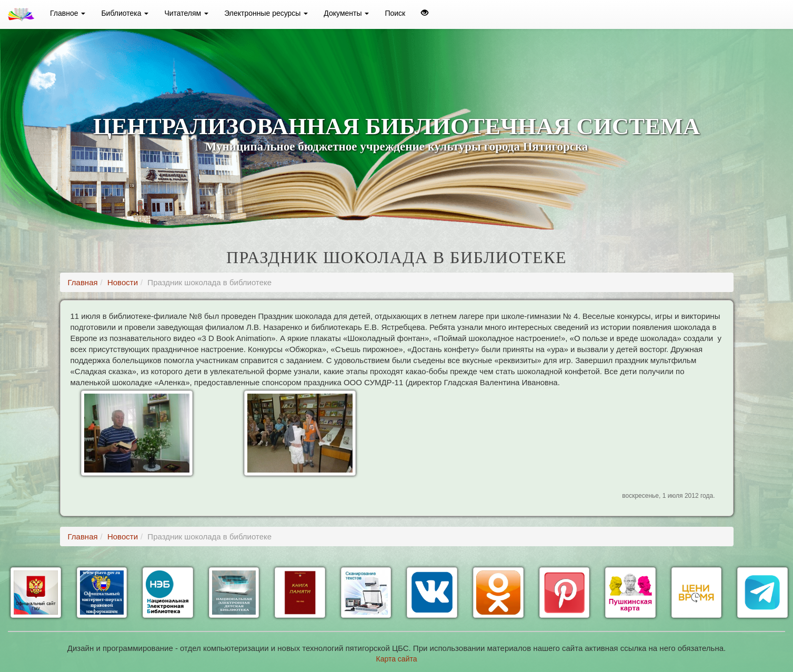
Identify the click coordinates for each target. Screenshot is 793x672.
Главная (83, 282)
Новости (123, 282)
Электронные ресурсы (266, 13)
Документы (346, 13)
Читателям (186, 13)
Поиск (395, 13)
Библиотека (125, 13)
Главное (68, 13)
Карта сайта (397, 659)
